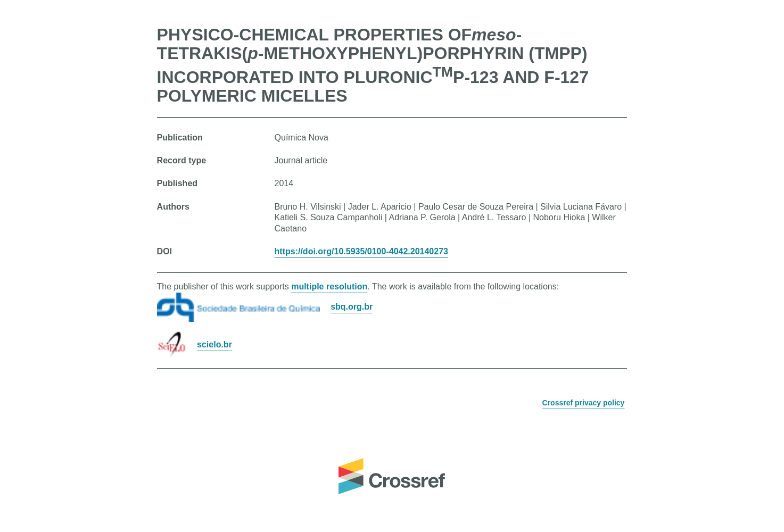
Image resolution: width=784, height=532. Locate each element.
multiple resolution (329, 286)
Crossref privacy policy (584, 403)
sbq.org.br (352, 307)
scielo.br (214, 344)
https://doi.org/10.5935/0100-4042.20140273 (361, 251)
